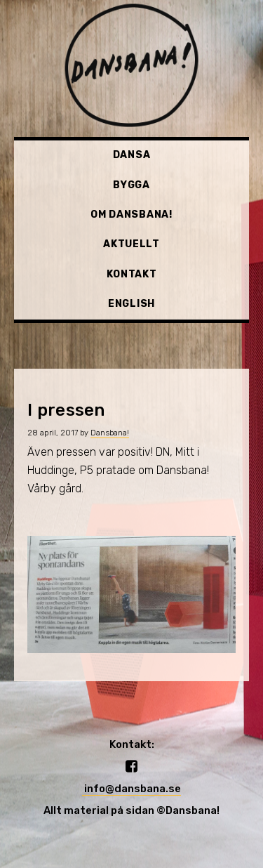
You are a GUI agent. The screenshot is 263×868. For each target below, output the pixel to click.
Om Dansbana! (131, 215)
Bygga (131, 185)
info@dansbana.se (131, 789)
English (131, 304)
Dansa (132, 155)
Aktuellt (131, 244)
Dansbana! (110, 433)
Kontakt (132, 274)
